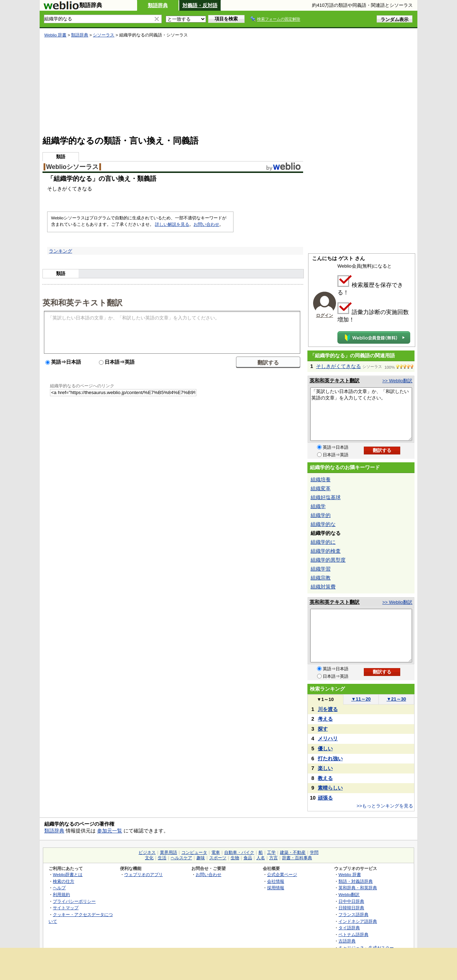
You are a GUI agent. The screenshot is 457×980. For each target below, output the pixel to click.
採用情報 (276, 888)
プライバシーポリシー (74, 901)
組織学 (318, 506)
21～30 (396, 699)
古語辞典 (347, 941)
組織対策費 (323, 587)
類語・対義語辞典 (356, 881)
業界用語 (169, 852)
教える (325, 778)
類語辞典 (158, 5)
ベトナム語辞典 (353, 934)
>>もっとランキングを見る (385, 806)
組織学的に (323, 542)
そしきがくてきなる (338, 366)
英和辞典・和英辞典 (358, 888)
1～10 (325, 699)
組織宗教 (321, 578)
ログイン (325, 315)
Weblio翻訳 (349, 894)
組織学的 (321, 515)
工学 (271, 852)
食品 (248, 858)
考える (325, 719)
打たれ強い (330, 758)
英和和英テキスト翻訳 (82, 302)
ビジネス (147, 852)
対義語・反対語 (200, 5)
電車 (216, 852)
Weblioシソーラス (72, 167)
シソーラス (104, 35)
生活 (162, 858)
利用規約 (61, 894)
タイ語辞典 (349, 928)
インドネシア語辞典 (358, 921)
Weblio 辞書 (55, 35)
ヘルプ (59, 888)
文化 (149, 858)
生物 (235, 858)
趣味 (201, 858)
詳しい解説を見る (172, 224)
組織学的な (323, 524)
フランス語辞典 (353, 914)
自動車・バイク (239, 852)
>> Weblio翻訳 (397, 381)
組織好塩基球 (326, 497)
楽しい (325, 768)
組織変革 (321, 488)
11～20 (361, 699)
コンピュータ (194, 852)
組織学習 (321, 569)
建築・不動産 (293, 852)
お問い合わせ (206, 224)
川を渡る (328, 709)
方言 (273, 858)
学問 (314, 852)
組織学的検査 (326, 551)
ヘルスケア (181, 858)
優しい (325, 748)
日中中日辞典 (351, 901)
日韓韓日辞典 (351, 908)
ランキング (61, 251)
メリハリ (328, 738)
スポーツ (218, 858)
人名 (261, 858)
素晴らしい (330, 788)
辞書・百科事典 (297, 858)
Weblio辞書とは (68, 874)
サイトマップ (66, 908)
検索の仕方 (64, 881)
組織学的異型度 (328, 560)
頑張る (325, 798)
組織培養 (321, 479)
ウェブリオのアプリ (144, 874)
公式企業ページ (282, 874)
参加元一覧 (110, 831)
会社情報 (276, 881)
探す (323, 729)
